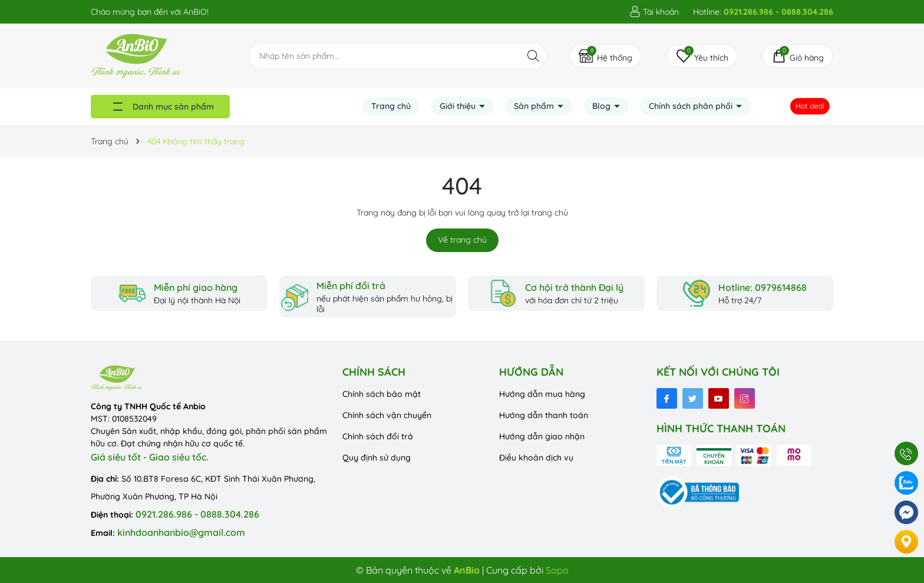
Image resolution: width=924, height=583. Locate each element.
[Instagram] (745, 398)
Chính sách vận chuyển (387, 415)
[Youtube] (719, 398)
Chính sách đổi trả (378, 436)
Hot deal (812, 107)
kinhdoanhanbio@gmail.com (181, 532)
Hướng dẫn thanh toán (544, 415)
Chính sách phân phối (692, 106)
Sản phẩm (535, 106)
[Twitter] (693, 398)
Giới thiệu (459, 106)
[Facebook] (667, 398)
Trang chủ (391, 106)
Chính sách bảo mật (382, 394)
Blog (603, 106)
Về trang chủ (462, 240)
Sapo (557, 570)
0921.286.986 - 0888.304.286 (197, 514)
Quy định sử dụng (377, 458)
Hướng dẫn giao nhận (542, 436)
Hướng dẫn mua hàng (542, 394)
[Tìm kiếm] (533, 56)
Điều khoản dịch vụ (536, 458)
